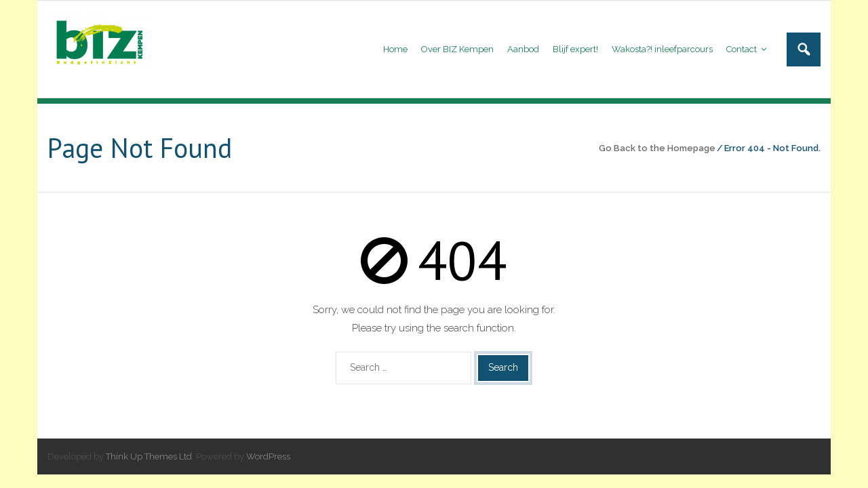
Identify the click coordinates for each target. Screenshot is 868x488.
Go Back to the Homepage (657, 148)
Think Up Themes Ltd (149, 456)
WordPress (268, 456)
